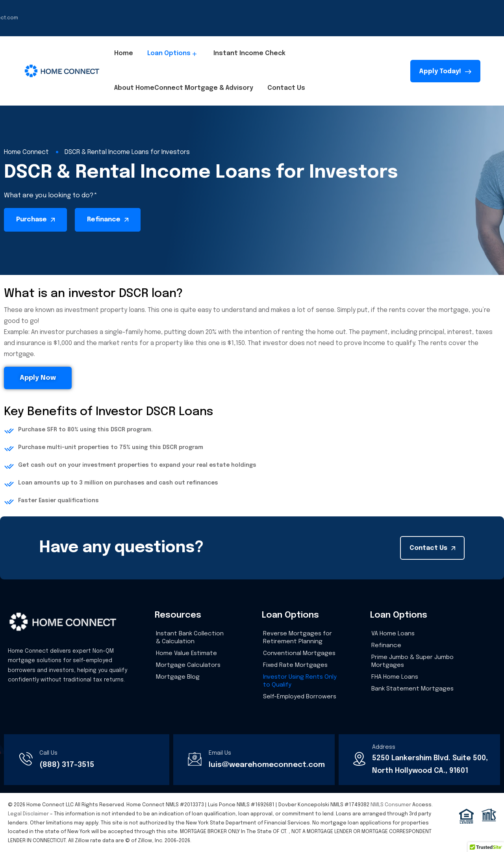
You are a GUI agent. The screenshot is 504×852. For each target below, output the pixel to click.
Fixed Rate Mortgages (295, 665)
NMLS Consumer (391, 805)
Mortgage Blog (178, 677)
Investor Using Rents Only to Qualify (300, 681)
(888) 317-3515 (67, 765)
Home (124, 53)
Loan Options (173, 54)
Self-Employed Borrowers (300, 697)
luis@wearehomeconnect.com (267, 765)
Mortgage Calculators (188, 665)
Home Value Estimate (186, 653)
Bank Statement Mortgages (412, 689)
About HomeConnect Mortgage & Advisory (184, 88)
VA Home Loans (393, 634)
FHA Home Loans (395, 677)
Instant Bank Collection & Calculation (190, 638)
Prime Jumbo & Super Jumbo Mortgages (412, 661)
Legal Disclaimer (28, 814)
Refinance (386, 646)
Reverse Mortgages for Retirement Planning (297, 638)
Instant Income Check (249, 53)
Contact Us (286, 88)
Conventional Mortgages (299, 653)
